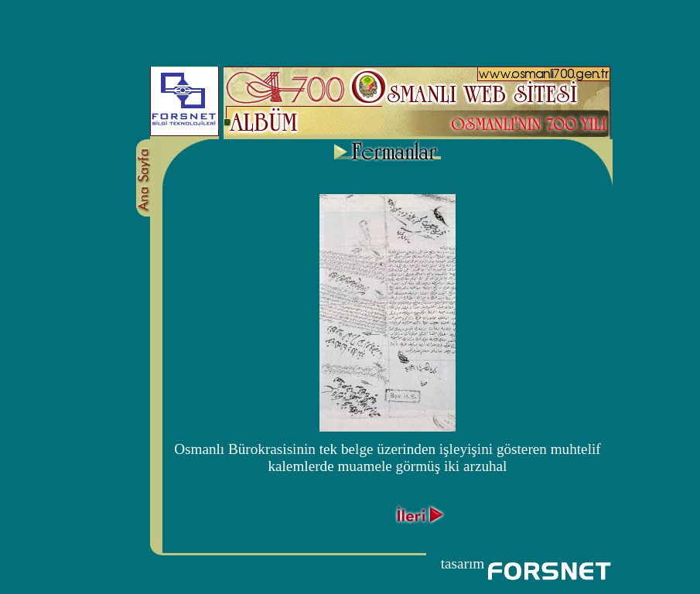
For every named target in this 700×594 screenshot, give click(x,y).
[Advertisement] (350, 29)
